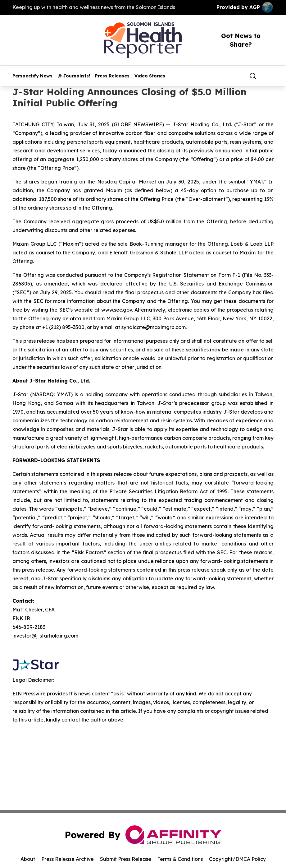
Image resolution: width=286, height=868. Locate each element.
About (28, 859)
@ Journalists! (74, 76)
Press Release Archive (68, 859)
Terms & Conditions (180, 859)
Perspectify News (32, 76)
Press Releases (112, 76)
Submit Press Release (126, 859)
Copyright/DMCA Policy (237, 859)
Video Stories (150, 76)
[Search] (253, 76)
